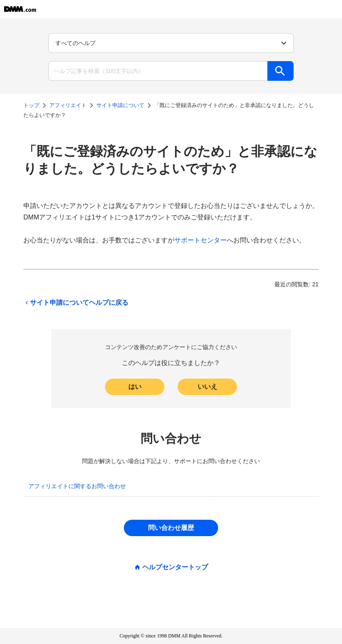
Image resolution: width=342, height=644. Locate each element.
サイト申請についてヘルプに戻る (76, 303)
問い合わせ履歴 (171, 528)
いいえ (207, 387)
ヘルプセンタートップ (175, 567)
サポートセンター (201, 240)
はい (135, 387)
